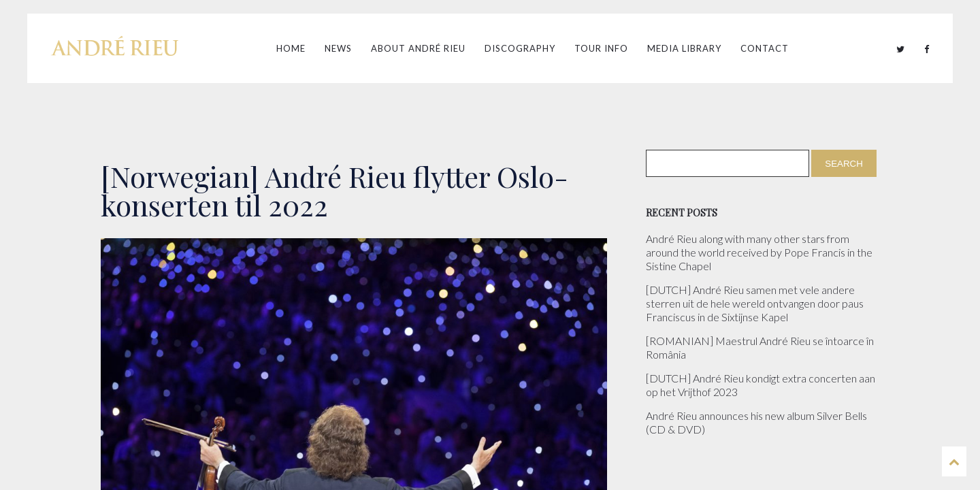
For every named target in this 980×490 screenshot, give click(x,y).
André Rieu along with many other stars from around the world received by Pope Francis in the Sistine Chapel (759, 252)
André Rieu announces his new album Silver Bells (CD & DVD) (756, 422)
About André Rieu (418, 48)
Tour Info (601, 48)
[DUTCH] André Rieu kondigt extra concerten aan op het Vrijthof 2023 (761, 385)
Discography (520, 48)
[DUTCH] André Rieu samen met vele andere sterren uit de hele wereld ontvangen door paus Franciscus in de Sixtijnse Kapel (755, 303)
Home (291, 48)
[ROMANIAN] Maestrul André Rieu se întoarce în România (760, 347)
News (338, 48)
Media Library (684, 48)
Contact (765, 48)
